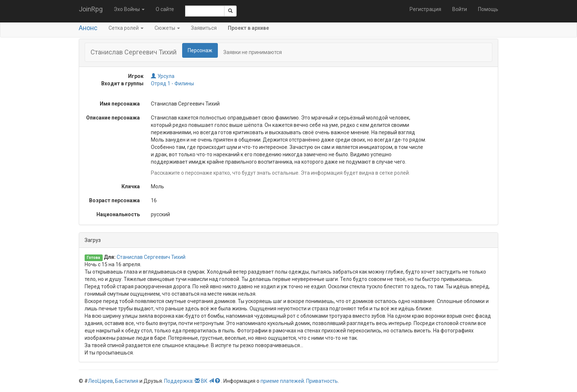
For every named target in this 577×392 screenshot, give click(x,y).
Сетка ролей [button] (126, 28)
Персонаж (200, 50)
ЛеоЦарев (100, 381)
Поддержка (178, 381)
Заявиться (204, 28)
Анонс (88, 28)
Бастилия (127, 381)
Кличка (131, 186)
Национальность (118, 214)
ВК (204, 381)
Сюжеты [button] (167, 28)
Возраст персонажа (114, 200)
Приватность (322, 381)
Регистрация (425, 9)
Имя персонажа (120, 104)
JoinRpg (91, 9)
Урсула (163, 76)
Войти (460, 9)
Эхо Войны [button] (129, 9)
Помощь (488, 9)
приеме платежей (282, 381)
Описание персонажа (113, 118)
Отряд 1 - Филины (172, 83)
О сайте (165, 9)
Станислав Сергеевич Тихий (151, 257)
